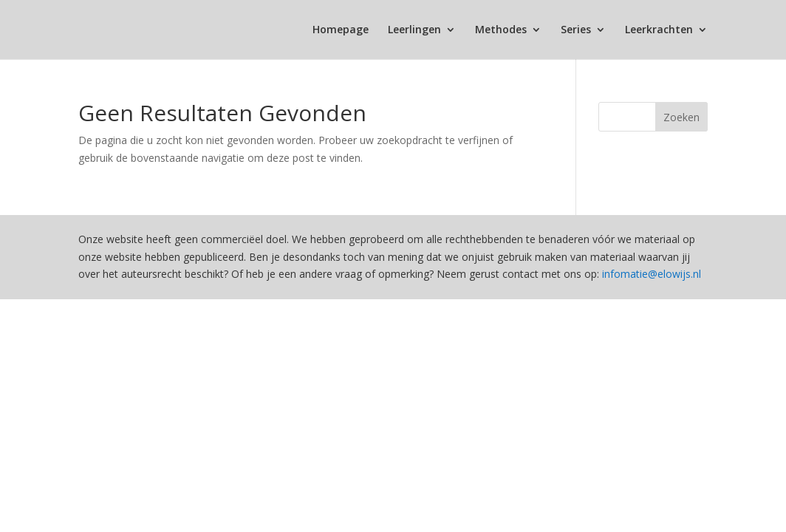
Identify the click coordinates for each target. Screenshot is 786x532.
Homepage (341, 30)
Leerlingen (414, 30)
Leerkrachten (659, 30)
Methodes (501, 30)
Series (576, 30)
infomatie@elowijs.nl (652, 274)
